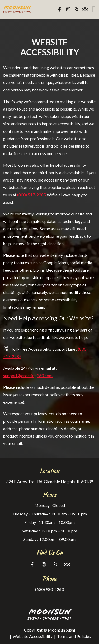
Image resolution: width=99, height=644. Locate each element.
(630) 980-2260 (49, 589)
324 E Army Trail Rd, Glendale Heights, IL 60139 (49, 481)
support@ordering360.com (28, 375)
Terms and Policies (74, 636)
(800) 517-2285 (32, 195)
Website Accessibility (33, 636)
